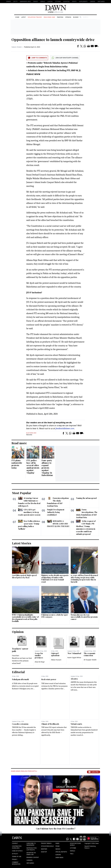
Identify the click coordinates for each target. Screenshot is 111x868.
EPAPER (8, 1)
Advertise (66, 1)
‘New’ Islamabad (74, 653)
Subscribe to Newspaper (31, 844)
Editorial (18, 672)
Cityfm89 (73, 848)
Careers (93, 1)
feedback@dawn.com (65, 428)
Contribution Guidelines (17, 847)
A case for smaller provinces (39, 656)
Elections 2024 (31, 433)
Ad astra (74, 679)
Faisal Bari (16, 656)
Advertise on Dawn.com (31, 854)
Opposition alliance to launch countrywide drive (53, 40)
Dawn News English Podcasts (24, 771)
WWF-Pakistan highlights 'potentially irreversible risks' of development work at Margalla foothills (25, 618)
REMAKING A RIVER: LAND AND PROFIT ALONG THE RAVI (58, 524)
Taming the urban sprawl (86, 498)
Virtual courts (76, 724)
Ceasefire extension (20, 724)
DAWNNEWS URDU (25, 1)
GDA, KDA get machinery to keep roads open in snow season (29, 512)
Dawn (57, 843)
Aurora (50, 1)
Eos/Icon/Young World (75, 844)
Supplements (83, 1)
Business (76, 17)
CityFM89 (58, 1)
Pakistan (60, 17)
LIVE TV (15, 1)
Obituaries (101, 1)
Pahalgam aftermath (20, 679)
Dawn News (59, 858)
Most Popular (22, 493)
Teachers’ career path (20, 650)
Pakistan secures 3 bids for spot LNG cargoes (54, 616)
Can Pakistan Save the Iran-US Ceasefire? (56, 829)
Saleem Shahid (17, 47)
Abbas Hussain (56, 660)
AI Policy (15, 854)
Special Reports (61, 852)
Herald (43, 1)
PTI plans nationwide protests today (17, 464)
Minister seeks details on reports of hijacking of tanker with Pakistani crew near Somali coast (55, 579)
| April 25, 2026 (55, 12)
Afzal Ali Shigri (40, 662)
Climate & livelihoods (50, 724)
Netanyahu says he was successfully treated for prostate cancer (84, 617)
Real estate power (49, 679)
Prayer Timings (46, 843)
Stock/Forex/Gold (47, 846)
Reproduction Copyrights (31, 849)
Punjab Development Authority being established (56, 512)
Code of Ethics (17, 851)
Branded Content (33, 857)
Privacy (15, 859)
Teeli (72, 854)
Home (17, 17)
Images (36, 1)
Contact (15, 843)
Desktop (44, 852)
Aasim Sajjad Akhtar (74, 658)
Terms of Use (17, 857)
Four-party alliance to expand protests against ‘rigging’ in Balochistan (47, 468)
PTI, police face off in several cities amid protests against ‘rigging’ (33, 467)
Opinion (68, 17)
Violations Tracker (35, 17)
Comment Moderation (16, 863)
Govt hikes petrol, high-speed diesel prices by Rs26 (24, 576)
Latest (23, 17)
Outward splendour (55, 654)
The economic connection (90, 654)
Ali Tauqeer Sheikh (90, 660)
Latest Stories (22, 543)
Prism (57, 846)
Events (74, 1)
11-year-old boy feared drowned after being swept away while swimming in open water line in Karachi (84, 579)
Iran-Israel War (49, 17)
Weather (44, 849)
